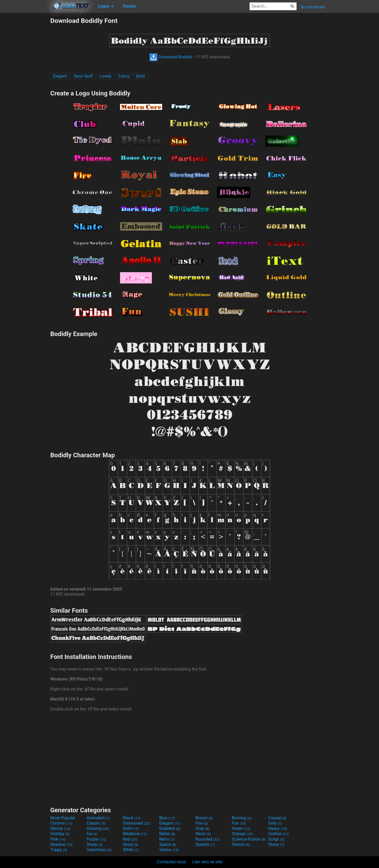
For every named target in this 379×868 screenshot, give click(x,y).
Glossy (60, 828)
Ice (92, 834)
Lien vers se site (207, 862)
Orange (242, 834)
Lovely (105, 76)
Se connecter (313, 7)
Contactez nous (171, 862)
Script (276, 839)
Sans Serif (83, 76)
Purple (96, 839)
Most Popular (63, 818)
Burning (242, 818)
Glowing (98, 828)
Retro (167, 839)
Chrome (61, 823)
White (131, 850)
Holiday (60, 834)
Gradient (170, 828)
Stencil (241, 844)
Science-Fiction (249, 839)
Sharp (95, 844)
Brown (204, 818)
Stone (276, 844)
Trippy (59, 850)
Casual (277, 818)
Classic (96, 823)
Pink (58, 839)
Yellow (169, 850)
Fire (202, 823)
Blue (167, 818)
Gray (202, 828)
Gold (131, 828)
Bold (141, 76)
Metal (167, 834)
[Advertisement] (25, 96)
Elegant (60, 76)
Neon (203, 834)
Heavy (278, 828)
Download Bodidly (171, 57)
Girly (275, 823)
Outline (278, 834)
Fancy (124, 76)
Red (130, 839)
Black (132, 818)
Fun (239, 823)
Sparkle (205, 844)
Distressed (136, 823)
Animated (98, 818)
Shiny (131, 844)
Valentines (99, 850)
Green (241, 828)
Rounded (208, 839)
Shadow (61, 844)
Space (168, 844)
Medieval (135, 834)
